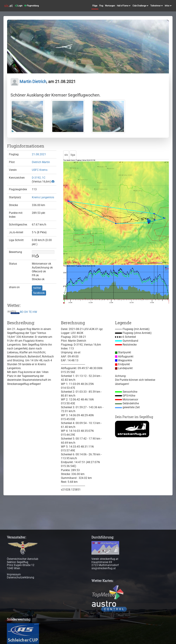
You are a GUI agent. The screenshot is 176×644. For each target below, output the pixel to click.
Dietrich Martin (41, 162)
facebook (39, 293)
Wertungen (110, 6)
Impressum (14, 574)
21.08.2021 (39, 154)
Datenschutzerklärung (21, 577)
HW (35, 312)
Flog (101, 6)
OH (26, 312)
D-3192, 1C (39, 178)
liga (73, 155)
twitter (37, 288)
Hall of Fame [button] (124, 6)
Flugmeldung (32, 6)
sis (66, 155)
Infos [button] (168, 6)
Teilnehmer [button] (157, 6)
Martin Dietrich (28, 82)
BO (22, 312)
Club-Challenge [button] (140, 6)
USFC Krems (40, 170)
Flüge (95, 6)
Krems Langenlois (43, 197)
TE (30, 312)
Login (19, 6)
